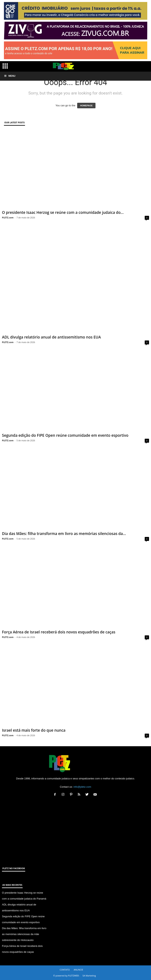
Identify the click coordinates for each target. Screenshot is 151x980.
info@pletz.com (82, 787)
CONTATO (65, 970)
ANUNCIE (78, 970)
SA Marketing (89, 976)
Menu (10, 76)
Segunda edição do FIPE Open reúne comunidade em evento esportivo (65, 435)
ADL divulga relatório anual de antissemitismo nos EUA (51, 337)
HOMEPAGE (86, 106)
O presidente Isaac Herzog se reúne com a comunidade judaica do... (63, 212)
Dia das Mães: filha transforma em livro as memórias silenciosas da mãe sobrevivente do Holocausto (24, 934)
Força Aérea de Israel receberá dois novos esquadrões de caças (59, 632)
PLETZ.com (8, 217)
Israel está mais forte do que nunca (34, 730)
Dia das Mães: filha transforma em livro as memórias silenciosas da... (64, 534)
